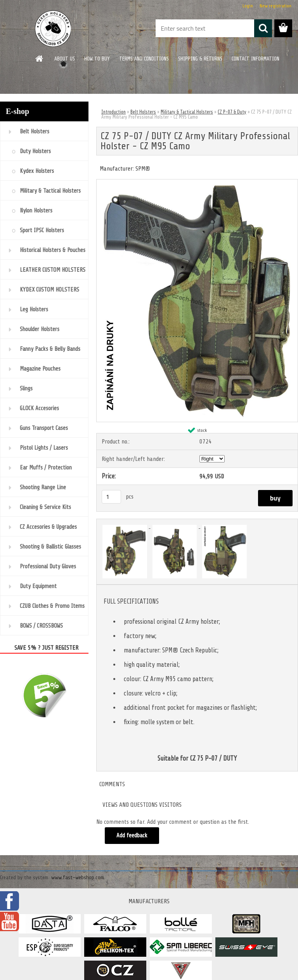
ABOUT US (65, 59)
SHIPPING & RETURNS (200, 59)
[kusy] (111, 497)
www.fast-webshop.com (78, 877)
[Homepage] (40, 59)
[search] (263, 28)
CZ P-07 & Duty (232, 112)
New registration (275, 6)
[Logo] (53, 29)
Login (248, 6)
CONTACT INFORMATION (256, 59)
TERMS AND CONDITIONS (144, 59)
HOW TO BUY (97, 59)
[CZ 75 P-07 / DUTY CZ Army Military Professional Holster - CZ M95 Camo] (197, 183)
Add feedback (132, 836)
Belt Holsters (143, 112)
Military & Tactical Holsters (187, 112)
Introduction (113, 112)
